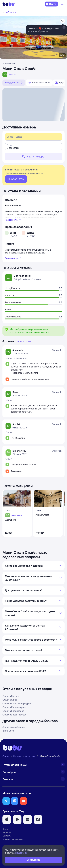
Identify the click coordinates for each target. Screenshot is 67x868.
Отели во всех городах (14, 715)
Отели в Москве (11, 696)
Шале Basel (8, 731)
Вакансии (7, 832)
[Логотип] (9, 4)
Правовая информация (13, 839)
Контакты (7, 836)
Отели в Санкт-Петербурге (17, 703)
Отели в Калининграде (14, 707)
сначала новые (25, 341)
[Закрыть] (64, 28)
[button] (6, 801)
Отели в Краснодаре (13, 711)
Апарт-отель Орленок (14, 727)
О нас (5, 829)
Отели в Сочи (10, 700)
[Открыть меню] (62, 4)
